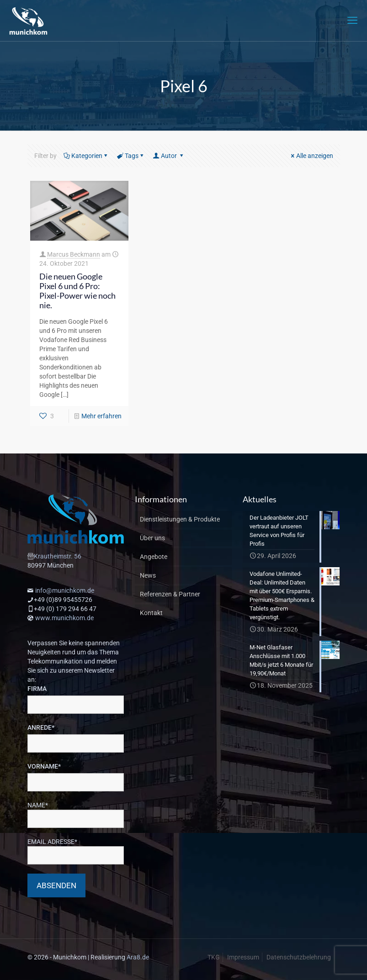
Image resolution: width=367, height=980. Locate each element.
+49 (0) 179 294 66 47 (65, 609)
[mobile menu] (352, 21)
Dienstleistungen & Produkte (180, 519)
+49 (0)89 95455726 (63, 600)
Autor (169, 156)
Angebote (154, 557)
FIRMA (37, 689)
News (148, 575)
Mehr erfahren (101, 416)
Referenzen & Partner (170, 594)
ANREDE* (41, 727)
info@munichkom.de (65, 590)
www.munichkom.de (64, 618)
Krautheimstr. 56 (58, 556)
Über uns (152, 538)
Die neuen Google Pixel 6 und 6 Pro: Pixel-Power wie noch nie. (77, 291)
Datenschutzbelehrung (299, 957)
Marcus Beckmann (74, 254)
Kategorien (86, 156)
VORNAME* (44, 766)
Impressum (243, 957)
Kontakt (151, 613)
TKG (214, 957)
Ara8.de (138, 957)
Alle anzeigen (311, 156)
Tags (131, 156)
